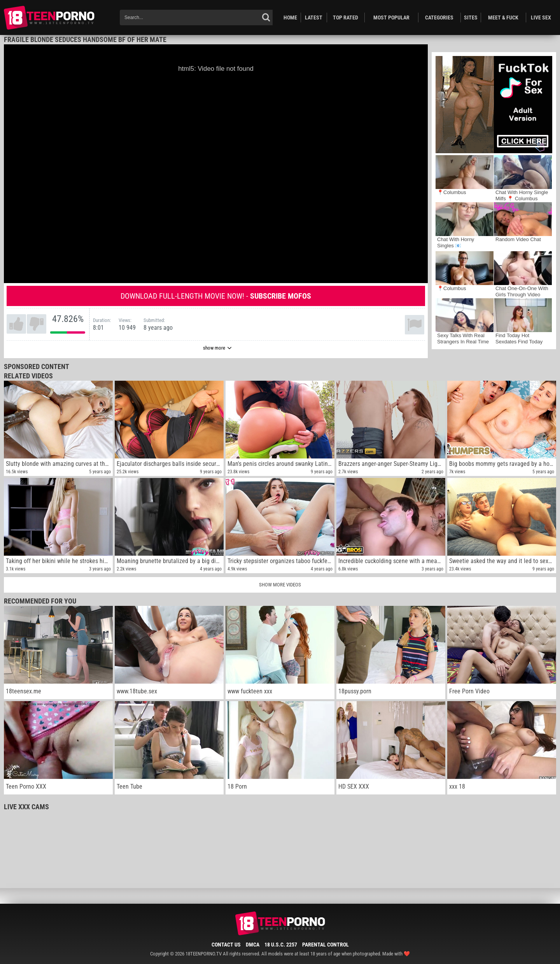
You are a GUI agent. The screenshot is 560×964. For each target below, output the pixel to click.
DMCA (253, 945)
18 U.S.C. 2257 (281, 945)
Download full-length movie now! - (216, 296)
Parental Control (325, 945)
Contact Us (226, 945)
